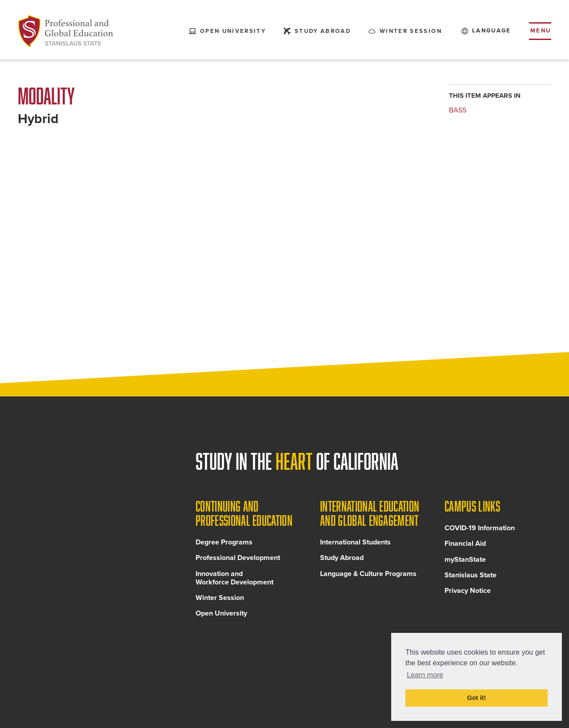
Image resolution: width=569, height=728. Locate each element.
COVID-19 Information (480, 530)
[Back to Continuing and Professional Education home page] (66, 31)
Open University (221, 615)
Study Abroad (342, 560)
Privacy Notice (468, 592)
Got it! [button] (477, 698)
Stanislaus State (471, 576)
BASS (458, 110)
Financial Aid (465, 545)
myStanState (465, 561)
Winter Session (220, 600)
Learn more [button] (425, 675)
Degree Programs (224, 544)
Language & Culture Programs (368, 575)
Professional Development (238, 560)
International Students (355, 544)
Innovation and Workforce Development (234, 579)
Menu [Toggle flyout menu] (541, 31)
